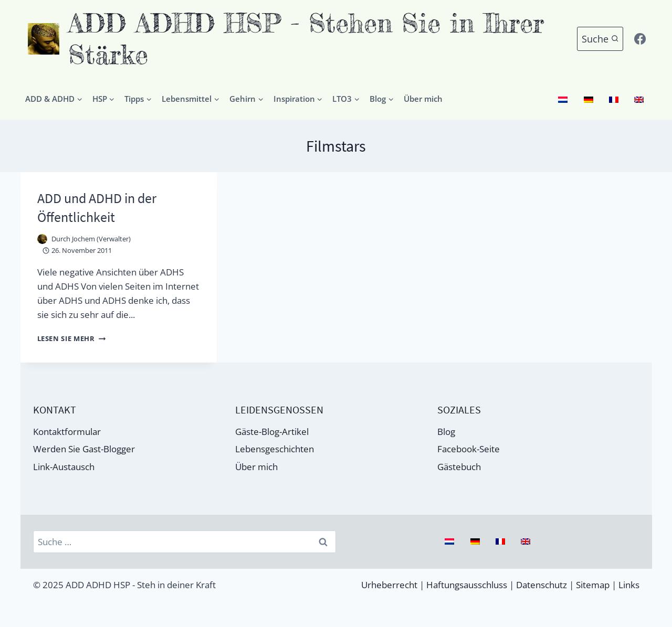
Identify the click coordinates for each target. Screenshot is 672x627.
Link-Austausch (64, 466)
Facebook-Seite (469, 448)
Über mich (423, 99)
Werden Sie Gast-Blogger (84, 448)
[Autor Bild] (42, 238)
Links (629, 585)
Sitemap (593, 585)
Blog (446, 431)
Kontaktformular (67, 431)
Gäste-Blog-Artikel (272, 431)
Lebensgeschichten (275, 448)
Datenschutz (542, 585)
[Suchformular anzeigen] (600, 39)
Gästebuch (459, 466)
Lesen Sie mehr (75, 338)
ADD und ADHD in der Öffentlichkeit (100, 207)
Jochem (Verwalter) (101, 238)
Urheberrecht (389, 585)
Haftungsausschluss (467, 585)
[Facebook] (640, 39)
